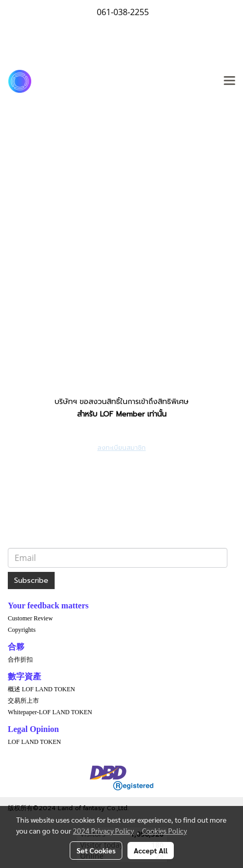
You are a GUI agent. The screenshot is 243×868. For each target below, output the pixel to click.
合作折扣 (20, 659)
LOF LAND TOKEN (34, 742)
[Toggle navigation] (229, 81)
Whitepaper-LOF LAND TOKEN (50, 712)
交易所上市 (23, 701)
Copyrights (22, 630)
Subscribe (31, 580)
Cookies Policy (164, 830)
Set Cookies (96, 850)
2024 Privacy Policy (103, 830)
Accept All (151, 850)
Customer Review (30, 618)
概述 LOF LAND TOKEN (41, 689)
